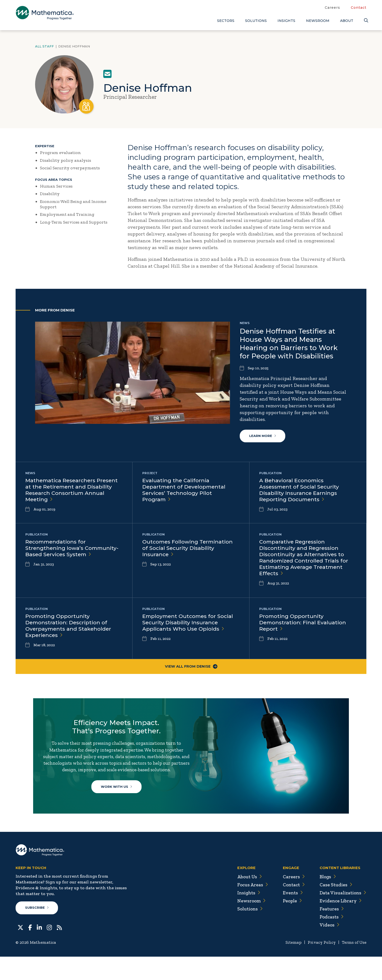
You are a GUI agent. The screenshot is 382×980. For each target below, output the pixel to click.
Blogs (326, 900)
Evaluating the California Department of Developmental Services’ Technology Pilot (185, 491)
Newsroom (318, 21)
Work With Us (118, 800)
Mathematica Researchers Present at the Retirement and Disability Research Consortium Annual (73, 491)
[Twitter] (20, 950)
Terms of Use (354, 966)
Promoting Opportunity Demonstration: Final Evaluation (304, 623)
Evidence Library (339, 924)
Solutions (256, 21)
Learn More (263, 436)
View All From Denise (191, 667)
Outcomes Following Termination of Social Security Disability (189, 549)
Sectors (226, 21)
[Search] (365, 21)
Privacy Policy (320, 966)
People (290, 924)
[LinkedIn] (39, 950)
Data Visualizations (342, 916)
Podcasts (330, 940)
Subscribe (37, 931)
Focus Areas (249, 908)
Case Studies (334, 908)
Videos (328, 948)
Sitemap (291, 966)
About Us (246, 900)
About (347, 21)
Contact (359, 8)
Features (330, 932)
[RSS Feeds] (59, 950)
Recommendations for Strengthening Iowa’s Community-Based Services (73, 549)
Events (290, 916)
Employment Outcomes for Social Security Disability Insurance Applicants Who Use (189, 623)
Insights (286, 21)
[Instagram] (49, 950)
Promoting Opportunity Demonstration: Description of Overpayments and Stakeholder (69, 626)
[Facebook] (30, 950)
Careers (332, 8)
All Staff (44, 46)
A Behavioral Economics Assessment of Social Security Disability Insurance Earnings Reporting (300, 491)
